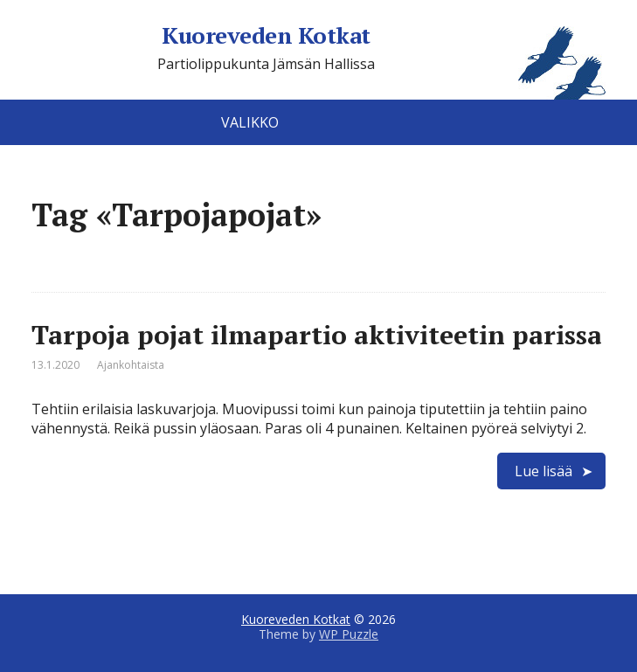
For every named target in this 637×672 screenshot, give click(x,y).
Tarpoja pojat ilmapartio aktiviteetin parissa (317, 335)
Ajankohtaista (131, 365)
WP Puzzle (349, 634)
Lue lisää (544, 471)
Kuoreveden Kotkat (383, 36)
